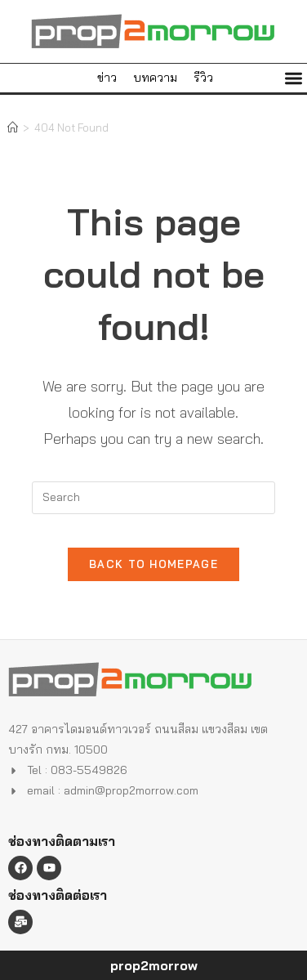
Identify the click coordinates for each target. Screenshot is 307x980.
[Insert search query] (153, 498)
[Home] (13, 128)
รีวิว (203, 78)
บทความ (155, 78)
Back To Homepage (153, 564)
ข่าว (107, 78)
